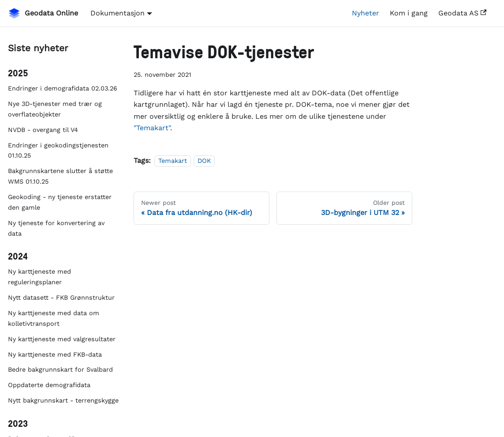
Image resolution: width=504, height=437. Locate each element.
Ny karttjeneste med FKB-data (55, 354)
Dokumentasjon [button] (118, 13)
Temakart (173, 161)
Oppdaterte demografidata (49, 385)
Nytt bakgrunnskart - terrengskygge (63, 400)
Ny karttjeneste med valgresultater (62, 339)
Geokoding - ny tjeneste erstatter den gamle (60, 202)
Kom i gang (409, 13)
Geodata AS (462, 13)
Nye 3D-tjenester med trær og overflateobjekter (55, 109)
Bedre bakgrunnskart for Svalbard (60, 369)
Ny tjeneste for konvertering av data (56, 228)
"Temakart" (152, 128)
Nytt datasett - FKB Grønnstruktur (61, 298)
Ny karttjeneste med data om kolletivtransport (54, 318)
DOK (204, 161)
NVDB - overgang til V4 (43, 130)
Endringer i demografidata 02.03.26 (63, 88)
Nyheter (366, 13)
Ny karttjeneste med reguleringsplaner (39, 277)
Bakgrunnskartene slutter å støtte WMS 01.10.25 (60, 176)
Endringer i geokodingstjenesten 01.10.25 (58, 151)
